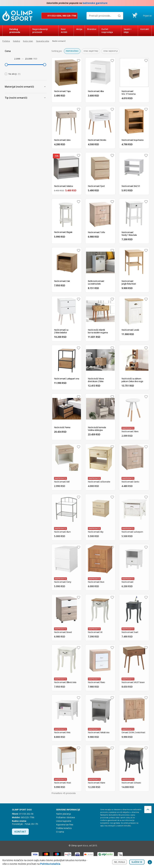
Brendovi (92, 29)
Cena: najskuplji (110, 51)
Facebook (144, 3)
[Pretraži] (119, 16)
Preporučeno (72, 51)
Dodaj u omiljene (79, 61)
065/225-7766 (69, 16)
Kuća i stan (28, 41)
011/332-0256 (54, 16)
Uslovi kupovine (64, 821)
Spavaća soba (43, 41)
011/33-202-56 (26, 814)
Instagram (150, 3)
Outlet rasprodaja (107, 31)
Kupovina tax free (65, 825)
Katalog (16, 41)
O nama (60, 832)
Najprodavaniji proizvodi (40, 31)
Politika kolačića (64, 828)
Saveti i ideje (127, 31)
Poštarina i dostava (65, 817)
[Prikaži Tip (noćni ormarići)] (45, 98)
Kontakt (145, 29)
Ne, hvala (120, 862)
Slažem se (137, 862)
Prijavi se (147, 16)
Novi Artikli (64, 31)
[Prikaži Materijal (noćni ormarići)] (45, 87)
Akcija (79, 29)
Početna (6, 41)
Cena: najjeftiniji (91, 51)
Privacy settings (150, 862)
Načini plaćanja (63, 814)
